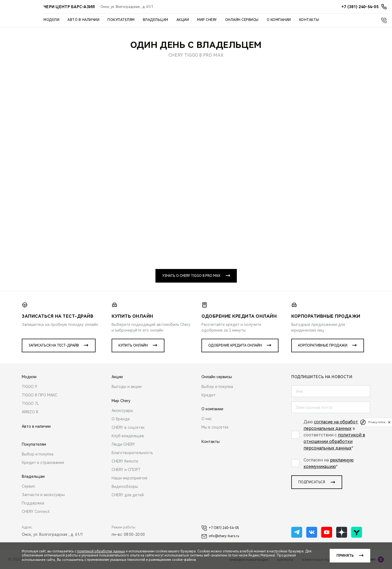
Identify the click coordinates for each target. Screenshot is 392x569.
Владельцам (156, 20)
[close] (389, 422)
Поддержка (33, 503)
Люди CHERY (123, 444)
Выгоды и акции (127, 387)
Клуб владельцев (128, 436)
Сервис (28, 486)
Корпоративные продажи (323, 345)
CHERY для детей (128, 495)
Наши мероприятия (129, 478)
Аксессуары (122, 411)
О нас (207, 419)
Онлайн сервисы (242, 20)
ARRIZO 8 (30, 412)
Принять (345, 556)
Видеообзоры (125, 487)
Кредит (209, 395)
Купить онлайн (133, 345)
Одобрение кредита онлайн (235, 345)
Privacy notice (377, 422)
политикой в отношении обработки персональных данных (334, 441)
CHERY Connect (36, 512)
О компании (279, 20)
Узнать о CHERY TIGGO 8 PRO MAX (191, 276)
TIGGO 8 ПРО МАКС (39, 395)
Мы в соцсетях (215, 427)
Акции (183, 20)
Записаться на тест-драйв (54, 345)
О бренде (121, 419)
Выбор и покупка (38, 454)
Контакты (309, 20)
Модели (51, 20)
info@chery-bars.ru (220, 536)
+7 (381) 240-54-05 (220, 528)
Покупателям (121, 20)
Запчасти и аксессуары (43, 495)
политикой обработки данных (101, 551)
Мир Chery (207, 20)
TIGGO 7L (30, 403)
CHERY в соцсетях (128, 427)
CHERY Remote (125, 461)
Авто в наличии (83, 20)
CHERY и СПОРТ (126, 470)
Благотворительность (132, 453)
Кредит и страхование (43, 463)
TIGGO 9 (29, 387)
